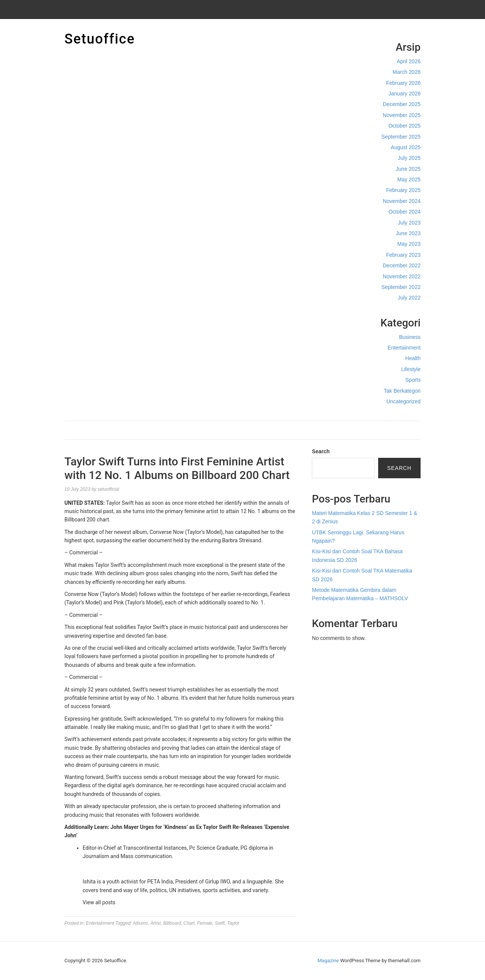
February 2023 (403, 255)
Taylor (233, 923)
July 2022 (409, 298)
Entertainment (404, 348)
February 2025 (403, 190)
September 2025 (401, 137)
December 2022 (402, 265)
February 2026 (403, 83)
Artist (156, 923)
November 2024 (402, 201)
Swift (220, 923)
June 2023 (408, 233)
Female (205, 923)
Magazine (328, 960)
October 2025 (404, 126)
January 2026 (404, 94)
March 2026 (407, 72)
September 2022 (401, 287)
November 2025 (402, 115)
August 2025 (406, 147)
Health (413, 358)
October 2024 (404, 212)
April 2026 (409, 61)
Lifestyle (411, 369)
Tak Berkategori (402, 391)
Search (321, 451)
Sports (413, 380)
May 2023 (409, 244)
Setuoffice (100, 39)
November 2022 (402, 276)
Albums (141, 923)
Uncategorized (404, 401)
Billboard (172, 923)
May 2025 (409, 179)
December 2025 (402, 104)
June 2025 (408, 169)
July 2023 (409, 223)
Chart (189, 923)
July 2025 (409, 158)
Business (410, 337)
